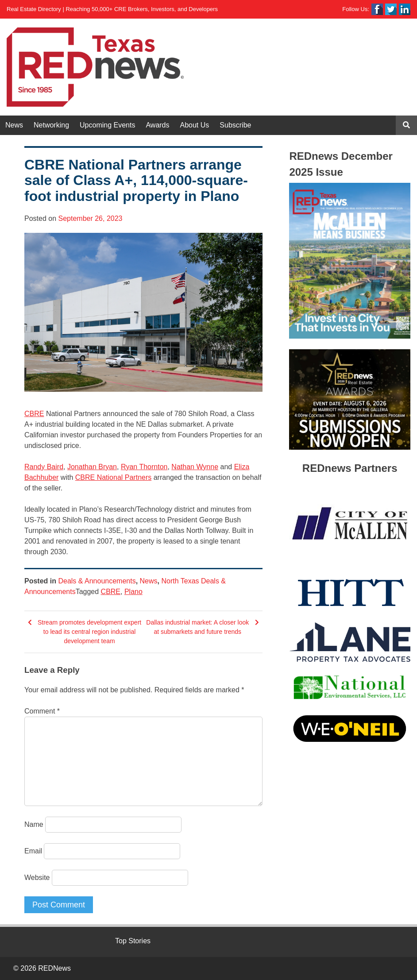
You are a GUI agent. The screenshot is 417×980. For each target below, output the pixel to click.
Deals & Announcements (97, 581)
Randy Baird (44, 467)
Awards (157, 125)
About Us (195, 125)
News (14, 125)
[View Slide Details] (350, 261)
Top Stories (133, 941)
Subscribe (235, 125)
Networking (51, 125)
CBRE (34, 414)
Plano (133, 592)
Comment (42, 711)
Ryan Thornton (144, 467)
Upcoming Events (107, 125)
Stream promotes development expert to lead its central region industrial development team (89, 632)
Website (37, 878)
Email (33, 851)
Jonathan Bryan (92, 467)
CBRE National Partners (114, 477)
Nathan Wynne (195, 467)
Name (34, 824)
